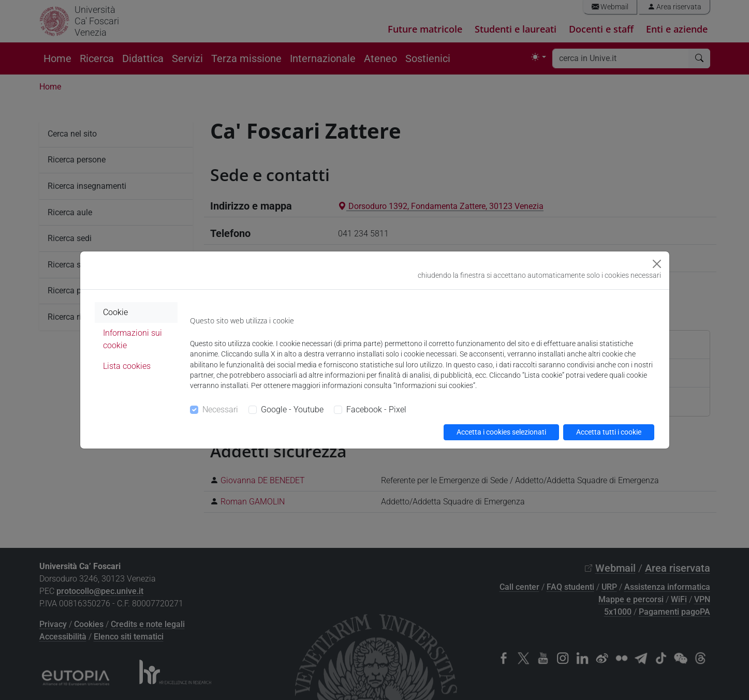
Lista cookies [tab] (127, 366)
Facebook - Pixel (376, 409)
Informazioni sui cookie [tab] (133, 339)
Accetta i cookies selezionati (501, 432)
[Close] (657, 264)
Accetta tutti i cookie (609, 432)
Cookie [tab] (115, 312)
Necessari (220, 409)
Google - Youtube (292, 409)
